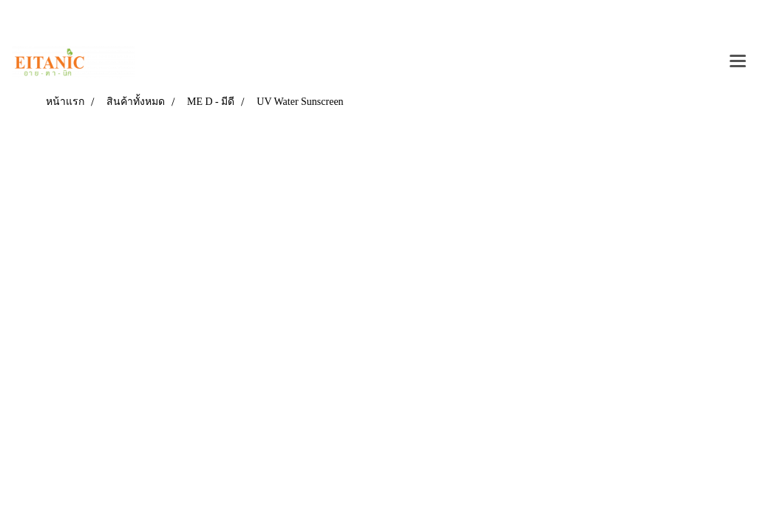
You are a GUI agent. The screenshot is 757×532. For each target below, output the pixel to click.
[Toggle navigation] (738, 62)
